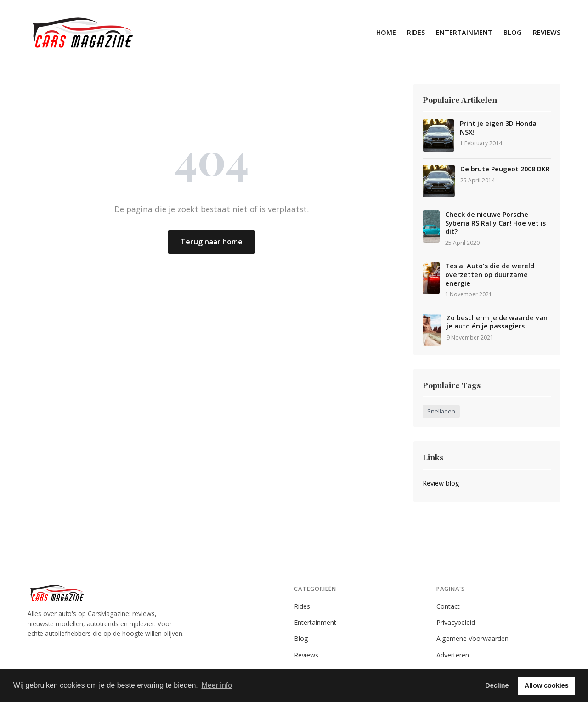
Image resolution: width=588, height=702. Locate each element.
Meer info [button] (217, 685)
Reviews (547, 32)
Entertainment (464, 32)
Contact (448, 606)
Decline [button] (497, 685)
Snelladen (441, 411)
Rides (416, 32)
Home (386, 32)
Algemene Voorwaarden (472, 638)
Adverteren (453, 655)
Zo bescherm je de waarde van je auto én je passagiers (497, 322)
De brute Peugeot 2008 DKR (505, 169)
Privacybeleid (456, 622)
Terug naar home (212, 242)
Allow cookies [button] (547, 685)
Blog (513, 32)
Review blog (441, 483)
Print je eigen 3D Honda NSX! (498, 128)
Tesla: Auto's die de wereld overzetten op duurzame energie (490, 275)
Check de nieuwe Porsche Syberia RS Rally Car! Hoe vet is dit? (495, 223)
